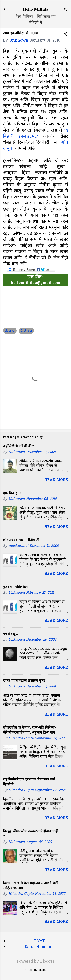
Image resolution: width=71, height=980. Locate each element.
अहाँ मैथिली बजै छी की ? (18, 446)
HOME (39, 941)
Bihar (10, 331)
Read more (56, 480)
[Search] (66, 10)
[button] (66, 34)
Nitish (26, 331)
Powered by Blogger (35, 962)
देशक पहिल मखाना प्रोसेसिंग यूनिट (24, 681)
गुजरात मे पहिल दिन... (17, 587)
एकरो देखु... (11, 634)
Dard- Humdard (39, 947)
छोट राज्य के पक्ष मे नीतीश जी (21, 540)
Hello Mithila (35, 9)
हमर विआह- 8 (12, 493)
